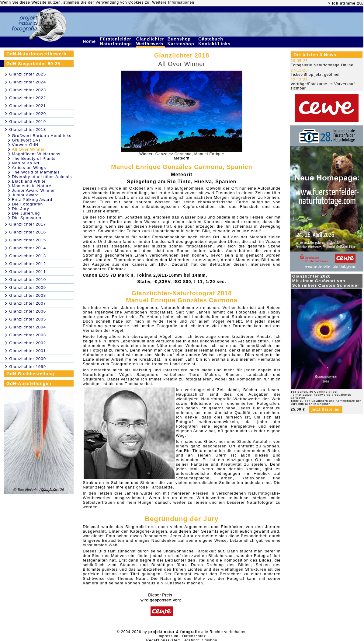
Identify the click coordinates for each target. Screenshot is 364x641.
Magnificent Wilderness (36, 154)
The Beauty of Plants (34, 158)
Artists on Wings (29, 168)
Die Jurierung (26, 213)
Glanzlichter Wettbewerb (151, 41)
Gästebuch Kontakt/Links (215, 41)
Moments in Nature (32, 186)
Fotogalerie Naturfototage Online (322, 65)
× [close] (329, 3)
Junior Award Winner (33, 190)
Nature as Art (26, 163)
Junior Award (25, 195)
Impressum (168, 636)
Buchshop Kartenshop (182, 41)
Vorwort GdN (25, 145)
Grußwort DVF (27, 140)
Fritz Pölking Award (32, 200)
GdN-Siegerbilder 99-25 (33, 64)
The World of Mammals (36, 172)
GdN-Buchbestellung (30, 374)
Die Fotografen (27, 204)
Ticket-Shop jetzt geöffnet (315, 75)
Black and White (29, 181)
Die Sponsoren (27, 218)
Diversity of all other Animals (42, 177)
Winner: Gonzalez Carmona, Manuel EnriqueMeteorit (182, 156)
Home (90, 41)
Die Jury (21, 209)
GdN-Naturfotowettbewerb (36, 54)
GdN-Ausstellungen (29, 384)
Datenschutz (194, 636)
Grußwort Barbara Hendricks (42, 136)
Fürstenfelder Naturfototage (117, 41)
